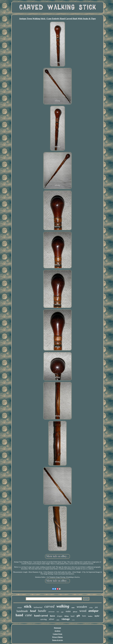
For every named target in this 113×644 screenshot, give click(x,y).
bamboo (90, 616)
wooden (82, 607)
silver (52, 619)
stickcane (51, 612)
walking (63, 606)
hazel (73, 616)
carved (49, 606)
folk (96, 607)
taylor (97, 616)
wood (83, 611)
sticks (58, 620)
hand (19, 615)
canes (73, 620)
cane (29, 615)
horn (84, 616)
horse (52, 616)
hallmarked (38, 607)
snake (68, 611)
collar (91, 608)
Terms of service (57, 640)
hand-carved (41, 616)
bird (58, 612)
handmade (22, 611)
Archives (58, 631)
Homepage (57, 628)
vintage (66, 619)
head (33, 611)
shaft (73, 608)
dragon (60, 616)
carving (43, 619)
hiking (66, 616)
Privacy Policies (57, 637)
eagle (62, 612)
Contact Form (57, 634)
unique (20, 608)
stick (28, 606)
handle (42, 611)
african (75, 612)
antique (93, 611)
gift (78, 616)
